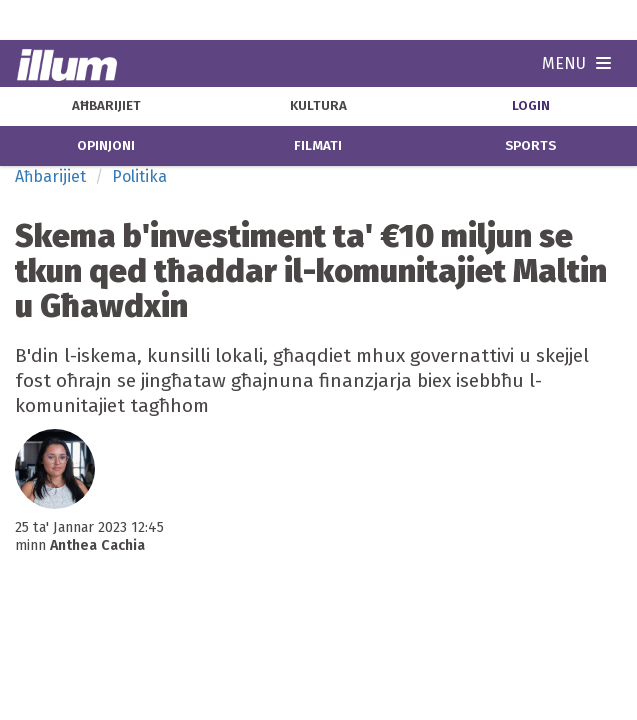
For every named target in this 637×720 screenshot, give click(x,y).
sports (530, 146)
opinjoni (106, 146)
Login (531, 106)
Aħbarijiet (50, 176)
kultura (318, 106)
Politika (139, 176)
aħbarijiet (106, 106)
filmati (318, 146)
